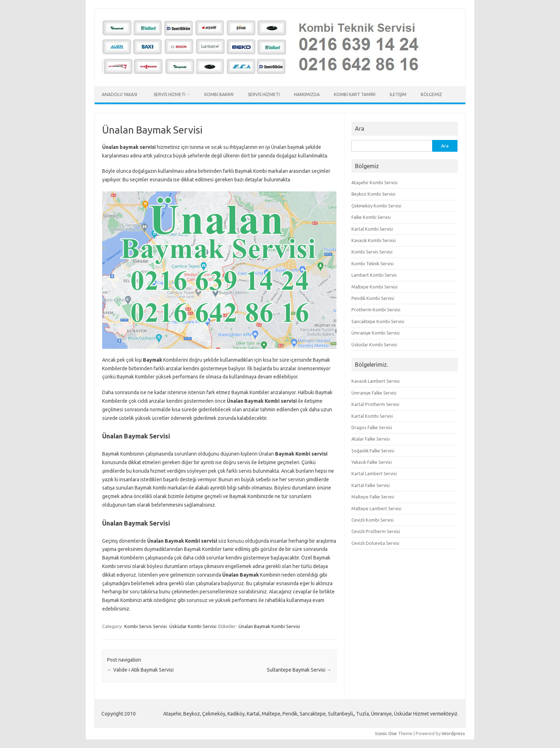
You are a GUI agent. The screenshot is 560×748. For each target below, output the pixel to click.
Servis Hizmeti (169, 94)
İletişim (398, 94)
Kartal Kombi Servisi (372, 229)
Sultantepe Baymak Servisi (299, 670)
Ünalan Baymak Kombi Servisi (269, 626)
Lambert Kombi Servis (374, 275)
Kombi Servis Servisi (146, 626)
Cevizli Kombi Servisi (372, 520)
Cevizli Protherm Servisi (376, 531)
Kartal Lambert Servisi (374, 473)
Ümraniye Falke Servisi (374, 393)
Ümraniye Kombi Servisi (376, 333)
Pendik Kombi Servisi (373, 298)
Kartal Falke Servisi (371, 485)
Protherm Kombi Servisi (376, 310)
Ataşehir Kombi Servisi (374, 182)
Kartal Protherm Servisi (375, 404)
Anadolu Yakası (121, 94)
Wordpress (453, 733)
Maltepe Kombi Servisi (374, 287)
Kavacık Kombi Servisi (374, 240)
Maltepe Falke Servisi (373, 497)
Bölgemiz (431, 94)
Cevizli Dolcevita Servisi (375, 543)
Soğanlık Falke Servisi (373, 451)
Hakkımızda (307, 94)
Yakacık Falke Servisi (372, 462)
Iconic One (386, 733)
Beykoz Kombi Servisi (373, 194)
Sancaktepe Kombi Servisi (378, 321)
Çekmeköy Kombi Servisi (376, 206)
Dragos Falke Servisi (372, 427)
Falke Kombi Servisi (371, 217)
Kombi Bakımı (219, 94)
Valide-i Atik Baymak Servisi (140, 670)
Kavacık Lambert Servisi (376, 381)
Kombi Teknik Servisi (372, 263)
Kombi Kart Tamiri (355, 94)
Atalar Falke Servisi (371, 439)
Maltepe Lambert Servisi (376, 508)
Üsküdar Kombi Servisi (193, 626)
